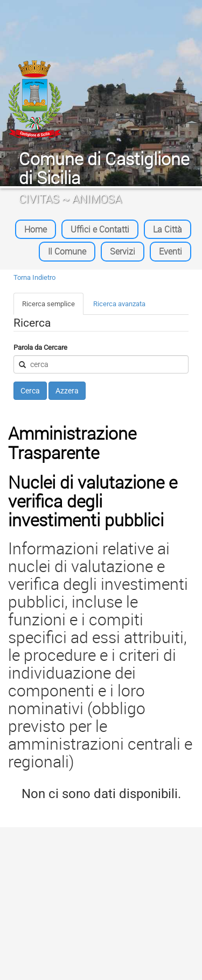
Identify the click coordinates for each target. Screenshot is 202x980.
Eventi (170, 251)
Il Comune (67, 251)
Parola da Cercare (40, 347)
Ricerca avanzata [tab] (119, 304)
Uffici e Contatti (100, 229)
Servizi (123, 251)
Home (36, 229)
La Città (168, 229)
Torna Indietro (34, 277)
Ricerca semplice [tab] (48, 304)
